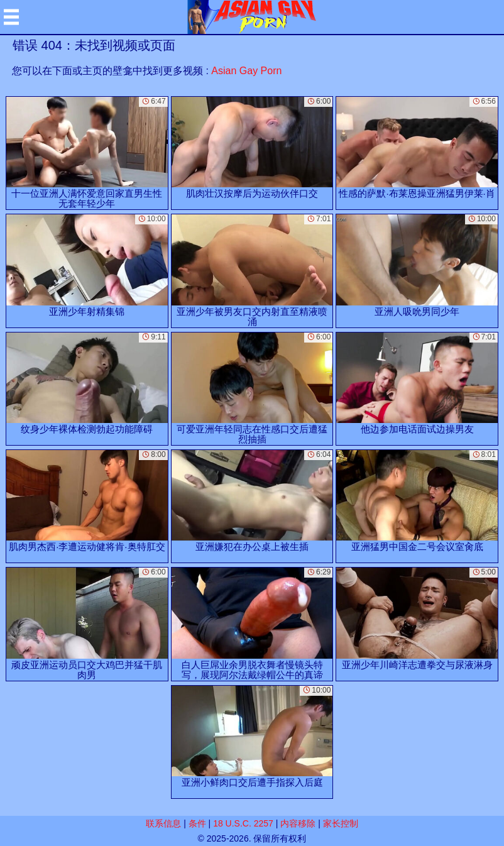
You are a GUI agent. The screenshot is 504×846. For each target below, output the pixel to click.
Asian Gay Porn (246, 71)
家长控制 (341, 823)
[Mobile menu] (11, 17)
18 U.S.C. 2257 (243, 823)
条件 (197, 823)
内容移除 (298, 823)
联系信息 (163, 823)
